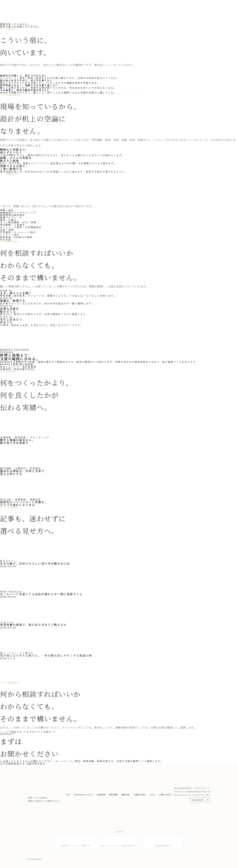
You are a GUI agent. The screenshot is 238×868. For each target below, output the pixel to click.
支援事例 (128, 6)
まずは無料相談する (213, 6)
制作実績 (142, 6)
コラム (190, 6)
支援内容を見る (36, 764)
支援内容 (157, 6)
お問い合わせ (166, 795)
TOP (88, 6)
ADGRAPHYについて (107, 6)
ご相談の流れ (174, 6)
